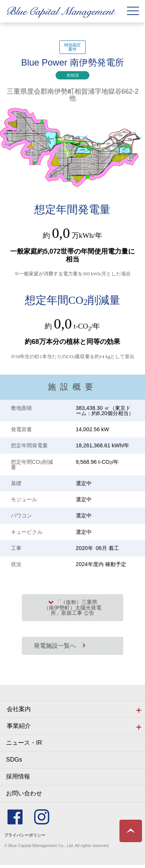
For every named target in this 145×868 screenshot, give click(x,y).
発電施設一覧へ (55, 646)
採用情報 (18, 776)
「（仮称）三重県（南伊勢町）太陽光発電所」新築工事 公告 (72, 607)
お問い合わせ (24, 793)
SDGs (14, 760)
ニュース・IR (24, 743)
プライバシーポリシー (25, 835)
